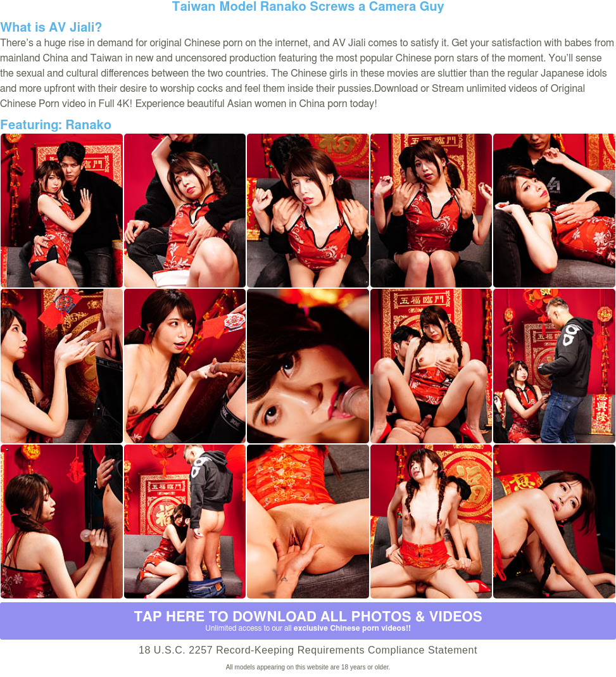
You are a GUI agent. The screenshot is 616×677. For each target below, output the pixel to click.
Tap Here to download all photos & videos (308, 621)
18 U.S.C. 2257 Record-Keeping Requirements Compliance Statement (308, 650)
